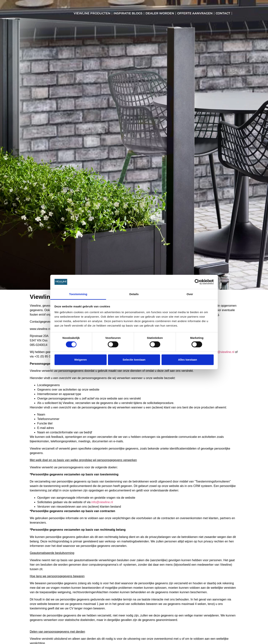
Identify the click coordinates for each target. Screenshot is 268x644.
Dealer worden (160, 13)
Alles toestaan (188, 360)
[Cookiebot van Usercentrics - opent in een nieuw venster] (197, 282)
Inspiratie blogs (128, 13)
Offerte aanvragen (195, 13)
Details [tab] (134, 294)
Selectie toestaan (134, 360)
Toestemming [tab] (78, 294)
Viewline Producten (92, 13)
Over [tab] (190, 294)
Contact (223, 13)
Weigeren (80, 360)
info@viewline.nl (224, 352)
